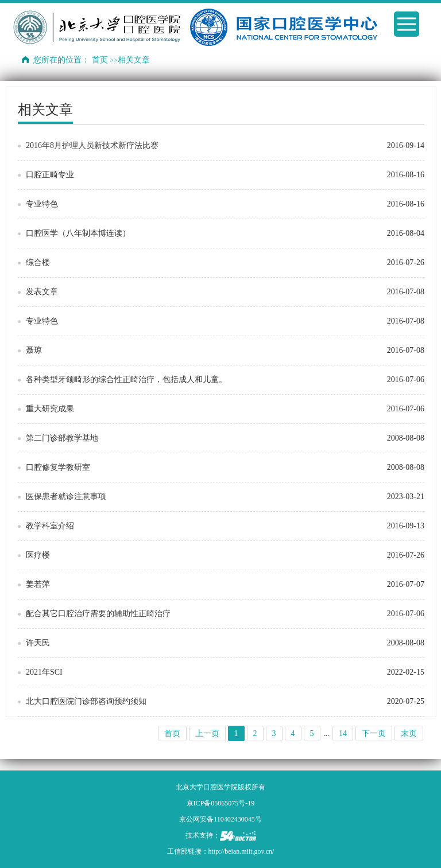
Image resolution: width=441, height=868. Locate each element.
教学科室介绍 (50, 526)
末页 (409, 733)
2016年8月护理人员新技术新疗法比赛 (92, 145)
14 (343, 733)
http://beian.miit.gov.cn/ (241, 851)
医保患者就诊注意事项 (66, 497)
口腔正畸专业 (50, 175)
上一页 (207, 733)
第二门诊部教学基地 (62, 438)
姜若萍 (38, 584)
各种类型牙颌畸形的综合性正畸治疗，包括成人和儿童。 (126, 379)
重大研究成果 (50, 409)
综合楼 (38, 262)
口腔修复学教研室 (58, 467)
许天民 (38, 643)
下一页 (374, 733)
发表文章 (42, 292)
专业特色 (42, 204)
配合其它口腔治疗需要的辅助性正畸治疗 (98, 614)
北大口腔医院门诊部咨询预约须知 (86, 701)
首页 (100, 60)
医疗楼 (38, 555)
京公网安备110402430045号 (220, 819)
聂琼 (34, 350)
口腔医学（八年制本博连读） (78, 233)
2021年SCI (44, 672)
